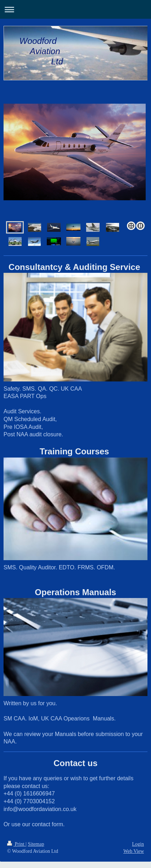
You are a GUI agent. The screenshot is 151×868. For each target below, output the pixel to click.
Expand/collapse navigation (75, 9)
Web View (134, 851)
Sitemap (36, 844)
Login (138, 844)
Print (16, 844)
